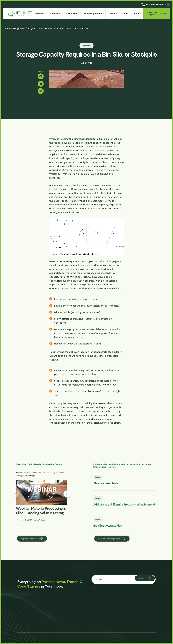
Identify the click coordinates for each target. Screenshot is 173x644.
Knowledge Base (17, 28)
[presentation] (112, 595)
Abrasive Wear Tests (117, 483)
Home (5, 28)
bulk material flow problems (73, 174)
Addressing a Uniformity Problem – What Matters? (136, 505)
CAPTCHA (96, 587)
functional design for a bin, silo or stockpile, (98, 139)
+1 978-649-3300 (153, 5)
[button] (7, 527)
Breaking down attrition (119, 526)
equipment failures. (101, 269)
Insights (32, 28)
